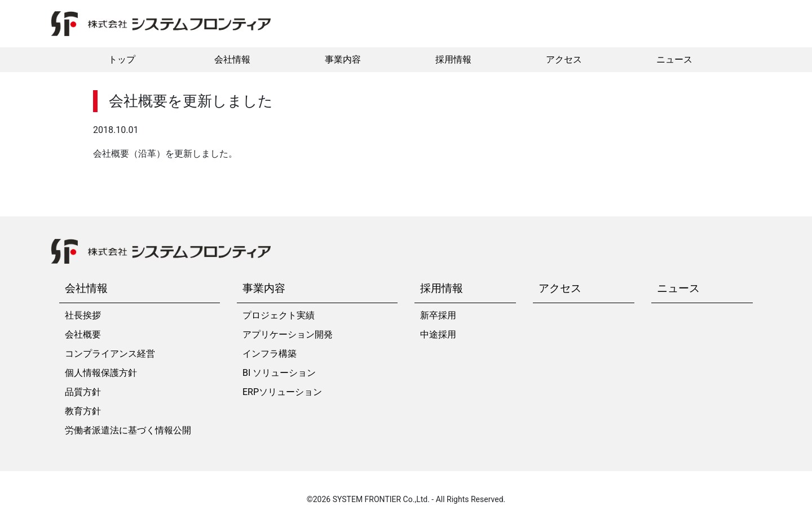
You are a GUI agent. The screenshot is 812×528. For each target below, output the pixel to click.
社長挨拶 (83, 315)
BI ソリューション (279, 373)
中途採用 (438, 334)
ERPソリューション (282, 392)
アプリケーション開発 (288, 334)
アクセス (564, 59)
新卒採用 (438, 315)
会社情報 (232, 59)
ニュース (674, 59)
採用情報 (453, 59)
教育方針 (83, 411)
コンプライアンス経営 (110, 354)
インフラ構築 (270, 354)
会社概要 (83, 334)
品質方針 (83, 392)
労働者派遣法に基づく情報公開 (128, 430)
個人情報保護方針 (101, 373)
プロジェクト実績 (279, 315)
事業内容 (343, 59)
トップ (122, 59)
